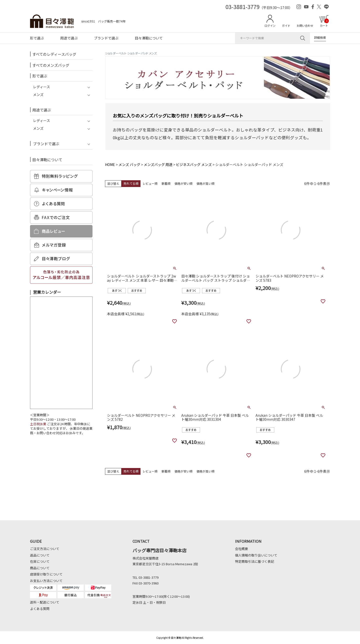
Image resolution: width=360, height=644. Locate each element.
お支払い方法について (46, 581)
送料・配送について (45, 602)
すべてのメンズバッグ (51, 65)
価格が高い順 (205, 183)
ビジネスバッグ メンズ (194, 164)
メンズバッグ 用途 (158, 164)
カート (324, 23)
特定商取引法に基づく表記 (254, 561)
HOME (110, 164)
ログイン (270, 25)
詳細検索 (320, 37)
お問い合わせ (305, 25)
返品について (40, 555)
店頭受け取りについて (46, 574)
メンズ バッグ (129, 164)
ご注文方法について (45, 549)
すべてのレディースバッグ (54, 54)
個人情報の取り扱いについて (256, 555)
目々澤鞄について (149, 38)
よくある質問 (40, 609)
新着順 (166, 183)
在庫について (40, 561)
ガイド (286, 25)
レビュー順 (150, 183)
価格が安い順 (183, 183)
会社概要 (241, 549)
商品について (40, 568)
